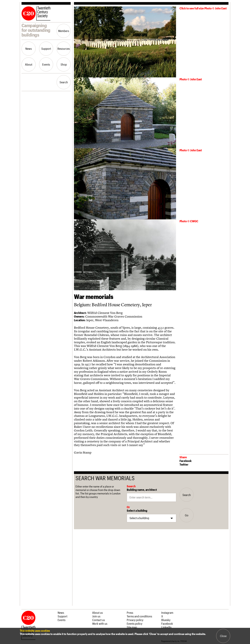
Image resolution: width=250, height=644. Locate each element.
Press (130, 613)
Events (46, 64)
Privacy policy (135, 620)
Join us (96, 616)
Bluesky (166, 620)
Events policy (135, 623)
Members (64, 31)
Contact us (99, 620)
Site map (132, 627)
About (29, 64)
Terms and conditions (139, 616)
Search (64, 82)
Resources (64, 49)
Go (187, 515)
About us (97, 613)
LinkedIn (166, 627)
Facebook (186, 461)
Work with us (100, 623)
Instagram (167, 613)
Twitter (184, 464)
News (29, 49)
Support (46, 49)
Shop (64, 64)
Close (223, 636)
